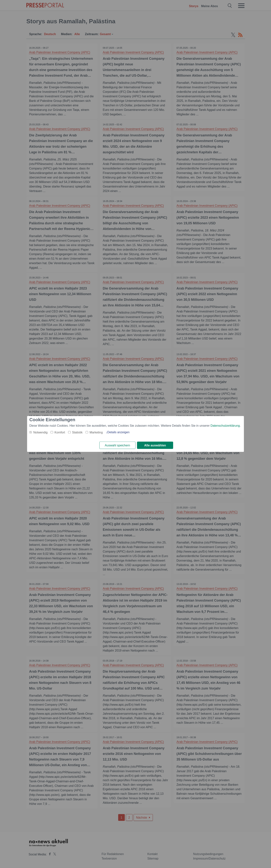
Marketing (96, 432)
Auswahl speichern (117, 445)
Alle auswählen (155, 445)
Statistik (77, 432)
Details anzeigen (118, 432)
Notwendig (40, 432)
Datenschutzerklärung (225, 426)
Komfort (60, 432)
